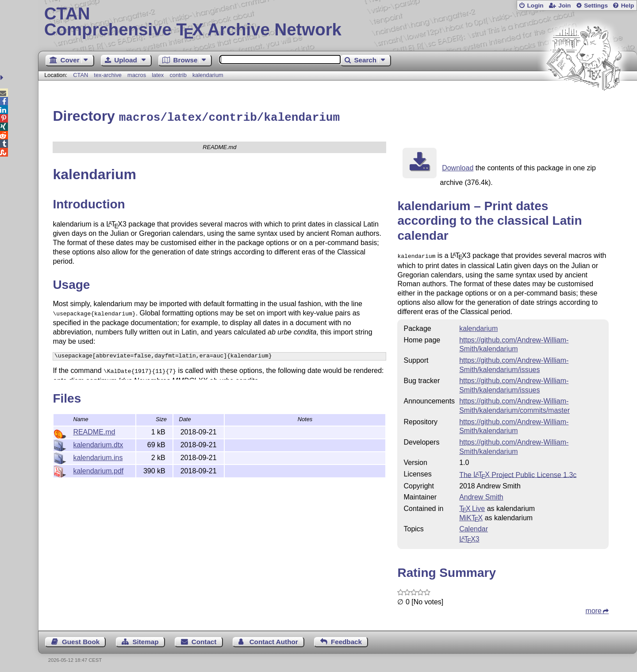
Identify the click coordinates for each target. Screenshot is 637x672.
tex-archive (108, 75)
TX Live (472, 506)
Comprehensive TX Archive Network (338, 22)
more (594, 609)
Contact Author (274, 639)
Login (535, 6)
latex (158, 75)
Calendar (474, 527)
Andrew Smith (481, 495)
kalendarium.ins (98, 456)
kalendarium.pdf (98, 470)
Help (628, 6)
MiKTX (471, 516)
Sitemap (145, 639)
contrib (178, 75)
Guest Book (81, 639)
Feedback (346, 639)
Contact (204, 639)
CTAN (81, 75)
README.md (94, 431)
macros (137, 75)
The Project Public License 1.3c (518, 472)
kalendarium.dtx (98, 444)
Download (458, 167)
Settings (596, 6)
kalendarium (208, 75)
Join (564, 6)
